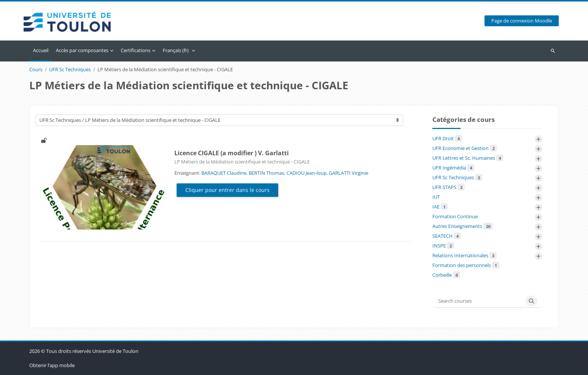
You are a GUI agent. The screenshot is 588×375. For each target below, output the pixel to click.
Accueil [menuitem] (41, 50)
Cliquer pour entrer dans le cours (227, 190)
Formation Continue (455, 216)
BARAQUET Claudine (224, 173)
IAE (440, 207)
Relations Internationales (464, 255)
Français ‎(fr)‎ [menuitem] (176, 50)
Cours (36, 70)
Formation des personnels (466, 265)
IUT (436, 197)
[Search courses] (479, 301)
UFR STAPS (448, 187)
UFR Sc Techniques (70, 70)
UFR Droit (447, 138)
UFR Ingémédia (453, 168)
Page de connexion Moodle (522, 21)
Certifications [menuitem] (136, 50)
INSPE (443, 246)
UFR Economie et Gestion (465, 148)
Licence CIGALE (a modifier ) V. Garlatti (232, 153)
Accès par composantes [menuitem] (82, 50)
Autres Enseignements (463, 226)
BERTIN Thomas (266, 173)
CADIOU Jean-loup (307, 173)
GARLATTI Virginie (349, 173)
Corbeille (446, 275)
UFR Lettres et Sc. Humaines (468, 158)
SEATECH (447, 236)
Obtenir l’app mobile (52, 365)
